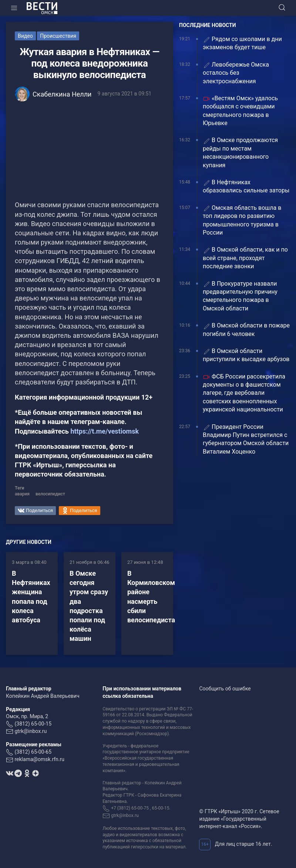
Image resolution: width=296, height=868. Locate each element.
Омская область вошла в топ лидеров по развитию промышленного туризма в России (242, 220)
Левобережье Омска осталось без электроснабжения (236, 73)
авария (22, 494)
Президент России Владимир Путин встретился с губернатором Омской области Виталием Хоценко (246, 439)
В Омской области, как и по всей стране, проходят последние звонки (245, 258)
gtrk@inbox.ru (31, 731)
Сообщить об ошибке (225, 689)
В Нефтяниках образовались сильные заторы (246, 186)
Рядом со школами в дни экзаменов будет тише (242, 43)
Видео (25, 36)
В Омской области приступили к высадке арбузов (246, 355)
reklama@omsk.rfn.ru (39, 759)
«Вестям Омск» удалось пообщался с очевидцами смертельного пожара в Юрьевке (240, 111)
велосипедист (50, 494)
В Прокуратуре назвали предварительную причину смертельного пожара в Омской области (240, 296)
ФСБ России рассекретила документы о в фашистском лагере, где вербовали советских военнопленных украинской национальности (244, 393)
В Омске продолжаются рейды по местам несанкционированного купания (240, 152)
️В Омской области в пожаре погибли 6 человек (246, 329)
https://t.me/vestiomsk (105, 431)
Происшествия (58, 36)
